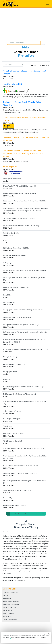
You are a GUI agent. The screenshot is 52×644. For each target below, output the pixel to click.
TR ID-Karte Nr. (8, 614)
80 (43, 514)
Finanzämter (7, 616)
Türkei (26, 47)
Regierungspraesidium (11, 601)
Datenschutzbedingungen (9, 639)
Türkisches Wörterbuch (11, 604)
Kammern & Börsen (9, 607)
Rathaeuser (7, 598)
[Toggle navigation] (47, 4)
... (40, 514)
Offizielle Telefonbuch (11, 592)
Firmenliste (26, 55)
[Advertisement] (26, 24)
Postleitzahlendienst (10, 620)
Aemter (5, 595)
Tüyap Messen (8, 610)
